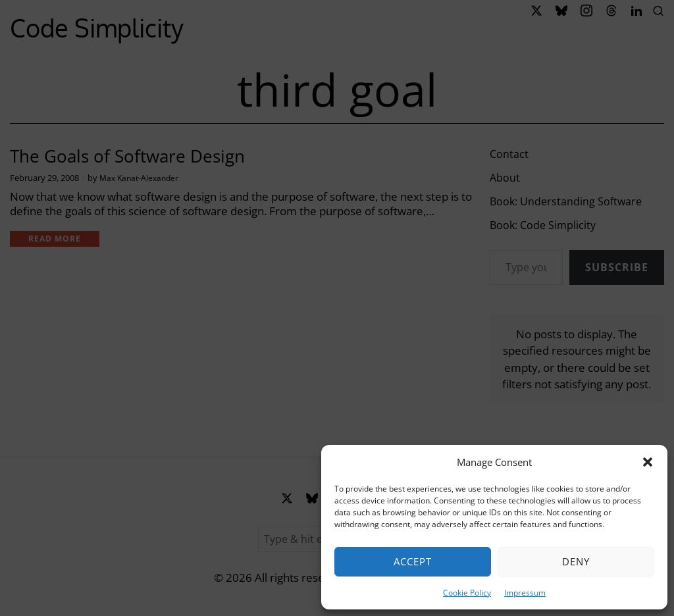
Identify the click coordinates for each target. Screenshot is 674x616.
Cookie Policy (467, 593)
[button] (648, 462)
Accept (413, 561)
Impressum (525, 593)
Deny (576, 561)
